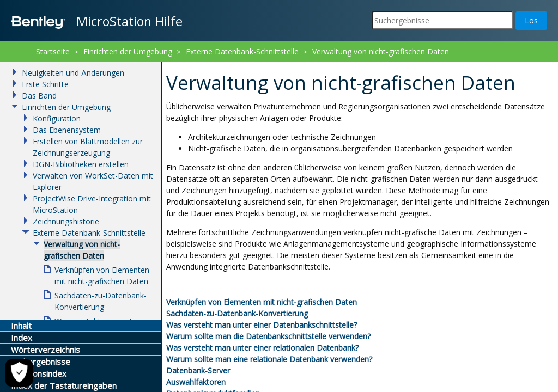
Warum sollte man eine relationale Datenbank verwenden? (269, 359)
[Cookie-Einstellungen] (19, 373)
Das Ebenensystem (67, 130)
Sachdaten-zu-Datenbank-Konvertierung (237, 313)
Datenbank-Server (198, 370)
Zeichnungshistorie (66, 221)
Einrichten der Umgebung (128, 51)
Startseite (53, 51)
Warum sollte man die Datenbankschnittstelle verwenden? (268, 336)
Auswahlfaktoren (196, 382)
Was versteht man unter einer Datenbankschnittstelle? (262, 325)
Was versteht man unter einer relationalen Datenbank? (262, 348)
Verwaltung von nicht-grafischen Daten (381, 51)
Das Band (39, 96)
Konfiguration (57, 118)
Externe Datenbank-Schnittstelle (242, 51)
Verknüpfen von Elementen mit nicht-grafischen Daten (262, 302)
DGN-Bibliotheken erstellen (81, 164)
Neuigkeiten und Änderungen (73, 73)
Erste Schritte (45, 84)
